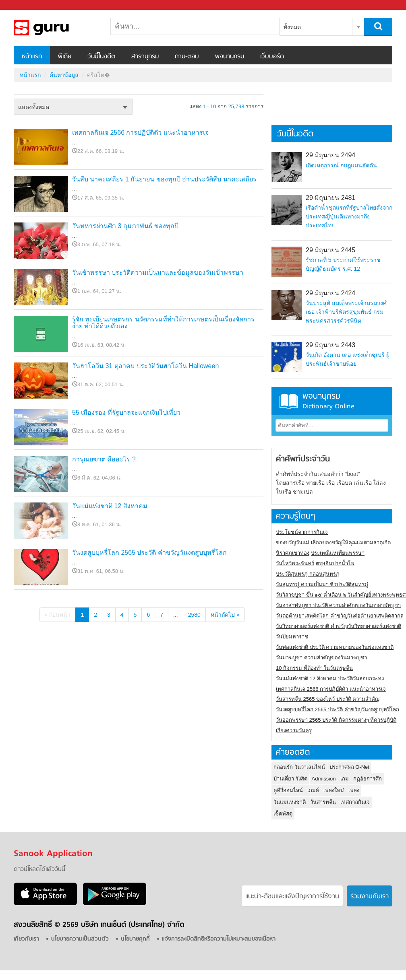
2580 (194, 615)
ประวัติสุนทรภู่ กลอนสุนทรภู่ (308, 574)
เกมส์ (313, 790)
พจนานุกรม (230, 57)
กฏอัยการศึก (368, 779)
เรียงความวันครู (294, 730)
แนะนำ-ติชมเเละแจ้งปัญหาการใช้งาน (292, 897)
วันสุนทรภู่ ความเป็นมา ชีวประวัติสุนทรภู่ (322, 584)
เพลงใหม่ (334, 790)
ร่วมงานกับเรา (370, 897)
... (176, 615)
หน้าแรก (32, 57)
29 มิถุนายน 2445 (330, 250)
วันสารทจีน (323, 802)
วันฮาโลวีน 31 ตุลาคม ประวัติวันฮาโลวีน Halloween (145, 366)
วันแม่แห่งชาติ (290, 802)
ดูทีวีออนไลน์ (288, 790)
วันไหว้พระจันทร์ (295, 563)
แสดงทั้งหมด (34, 107)
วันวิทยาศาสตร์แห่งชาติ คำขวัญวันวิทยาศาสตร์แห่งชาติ (339, 626)
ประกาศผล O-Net (349, 767)
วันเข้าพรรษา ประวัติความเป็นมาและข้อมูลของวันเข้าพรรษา (158, 273)
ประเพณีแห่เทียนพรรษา (338, 553)
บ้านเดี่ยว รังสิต (290, 779)
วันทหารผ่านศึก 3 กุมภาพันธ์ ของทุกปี (125, 226)
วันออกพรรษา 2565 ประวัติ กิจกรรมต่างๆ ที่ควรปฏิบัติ (336, 720)
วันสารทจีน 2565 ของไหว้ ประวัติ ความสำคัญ (328, 699)
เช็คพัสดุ (283, 814)
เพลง (354, 790)
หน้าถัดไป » (225, 615)
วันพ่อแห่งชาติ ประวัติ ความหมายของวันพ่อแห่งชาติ (335, 647)
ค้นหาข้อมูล (64, 75)
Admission (324, 779)
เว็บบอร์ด (272, 57)
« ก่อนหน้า (58, 615)
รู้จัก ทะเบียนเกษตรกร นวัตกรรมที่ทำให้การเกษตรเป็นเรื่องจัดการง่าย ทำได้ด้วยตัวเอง (163, 323)
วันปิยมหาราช (292, 637)
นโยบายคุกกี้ (135, 939)
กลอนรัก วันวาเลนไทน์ (299, 767)
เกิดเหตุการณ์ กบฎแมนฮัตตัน (341, 165)
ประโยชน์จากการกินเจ (302, 532)
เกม (345, 779)
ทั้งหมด (292, 27)
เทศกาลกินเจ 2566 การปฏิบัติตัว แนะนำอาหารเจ (140, 133)
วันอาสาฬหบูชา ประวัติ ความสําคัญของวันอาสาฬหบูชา (338, 605)
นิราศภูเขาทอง (293, 553)
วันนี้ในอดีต (101, 57)
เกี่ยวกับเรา (26, 939)
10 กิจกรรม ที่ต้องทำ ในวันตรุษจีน (314, 668)
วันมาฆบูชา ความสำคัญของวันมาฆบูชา (321, 658)
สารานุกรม (145, 57)
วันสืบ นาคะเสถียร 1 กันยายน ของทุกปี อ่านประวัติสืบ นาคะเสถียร (164, 179)
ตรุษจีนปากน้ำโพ (335, 563)
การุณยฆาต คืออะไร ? (104, 459)
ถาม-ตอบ (187, 57)
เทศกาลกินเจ (355, 802)
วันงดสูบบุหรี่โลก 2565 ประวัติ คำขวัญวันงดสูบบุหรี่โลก (149, 553)
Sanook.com (24, 5)
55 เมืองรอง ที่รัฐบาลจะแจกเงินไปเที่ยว (126, 413)
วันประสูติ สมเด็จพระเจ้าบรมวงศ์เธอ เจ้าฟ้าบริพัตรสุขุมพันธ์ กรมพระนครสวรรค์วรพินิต (346, 312)
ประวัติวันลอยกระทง (361, 678)
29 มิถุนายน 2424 (330, 293)
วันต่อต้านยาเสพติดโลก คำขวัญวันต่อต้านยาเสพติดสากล (340, 616)
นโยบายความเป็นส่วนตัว (80, 939)
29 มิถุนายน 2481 (330, 198)
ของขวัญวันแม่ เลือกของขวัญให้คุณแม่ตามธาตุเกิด (333, 542)
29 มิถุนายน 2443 (330, 345)
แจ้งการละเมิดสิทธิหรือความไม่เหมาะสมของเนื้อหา (219, 939)
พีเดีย (65, 57)
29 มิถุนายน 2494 (330, 155)
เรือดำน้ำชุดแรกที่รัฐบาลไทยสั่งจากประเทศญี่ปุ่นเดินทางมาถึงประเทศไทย (349, 216)
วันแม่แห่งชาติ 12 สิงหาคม (110, 506)
